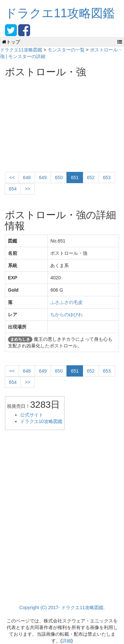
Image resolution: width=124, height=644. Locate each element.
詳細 (67, 641)
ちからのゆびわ (66, 315)
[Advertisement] (55, 122)
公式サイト (32, 415)
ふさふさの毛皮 (66, 302)
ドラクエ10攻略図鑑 (41, 421)
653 (107, 178)
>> (27, 189)
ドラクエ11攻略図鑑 (60, 13)
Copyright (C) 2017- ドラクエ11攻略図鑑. (62, 608)
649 (43, 178)
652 (91, 178)
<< (12, 178)
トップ (11, 42)
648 (27, 178)
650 (59, 178)
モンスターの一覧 (66, 50)
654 (13, 189)
